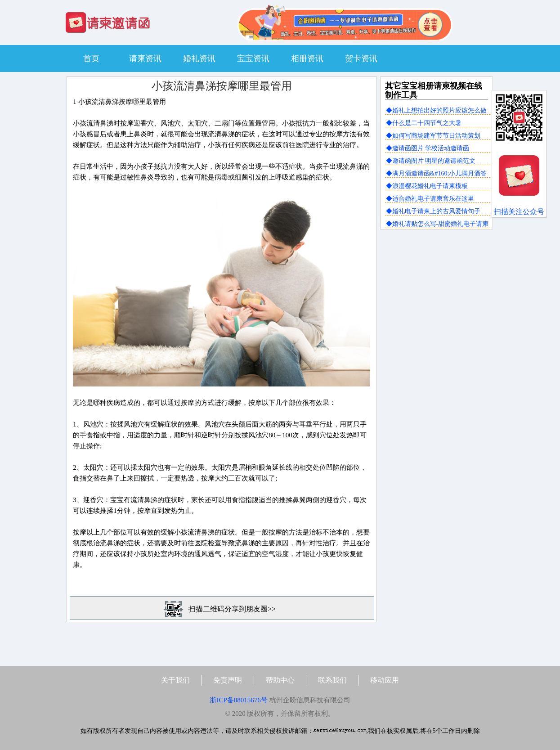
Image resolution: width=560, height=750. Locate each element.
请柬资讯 (145, 58)
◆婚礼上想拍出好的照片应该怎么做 (436, 110)
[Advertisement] (436, 296)
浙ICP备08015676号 (238, 700)
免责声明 (228, 680)
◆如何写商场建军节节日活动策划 (433, 136)
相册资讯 (307, 58)
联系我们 (332, 680)
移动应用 (385, 680)
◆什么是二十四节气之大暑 (424, 123)
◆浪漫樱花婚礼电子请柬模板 (427, 186)
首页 (91, 58)
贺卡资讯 (361, 58)
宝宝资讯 (253, 58)
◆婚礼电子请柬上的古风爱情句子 (433, 211)
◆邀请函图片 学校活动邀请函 (428, 148)
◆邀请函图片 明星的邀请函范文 (431, 161)
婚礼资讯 (199, 58)
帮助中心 (280, 680)
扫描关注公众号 (519, 212)
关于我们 (175, 680)
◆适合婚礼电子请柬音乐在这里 (430, 199)
